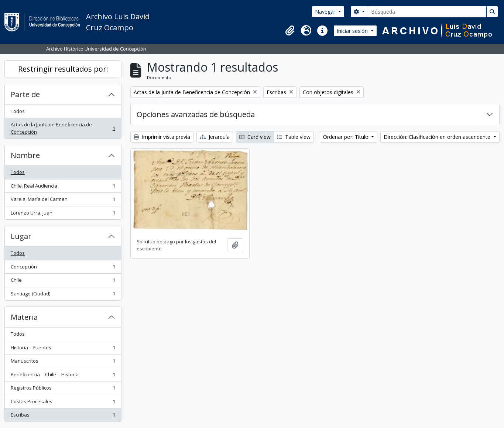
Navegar (326, 12)
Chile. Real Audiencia (63, 187)
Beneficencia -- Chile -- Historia (63, 376)
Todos (18, 111)
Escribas (63, 416)
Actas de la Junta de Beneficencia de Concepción (63, 128)
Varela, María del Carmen (63, 201)
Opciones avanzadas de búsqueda (196, 114)
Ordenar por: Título (347, 137)
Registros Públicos (63, 389)
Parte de (25, 94)
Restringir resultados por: (63, 69)
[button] (290, 31)
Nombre (25, 155)
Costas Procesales (63, 403)
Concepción (63, 268)
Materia (24, 317)
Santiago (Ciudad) (63, 295)
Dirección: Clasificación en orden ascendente (438, 137)
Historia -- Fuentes (63, 349)
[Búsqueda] (427, 12)
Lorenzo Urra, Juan (63, 214)
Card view (255, 137)
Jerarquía (215, 137)
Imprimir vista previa (162, 137)
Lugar (21, 236)
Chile (63, 282)
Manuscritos (63, 362)
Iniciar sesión (353, 31)
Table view (294, 137)
